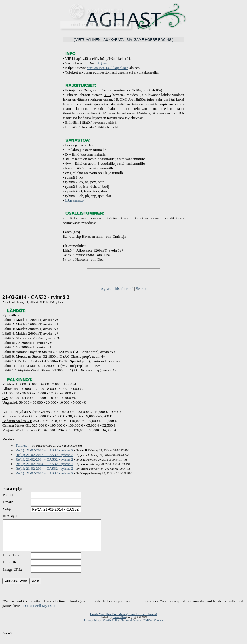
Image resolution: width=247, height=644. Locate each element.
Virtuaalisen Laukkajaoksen (108, 68)
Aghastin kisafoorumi (117, 289)
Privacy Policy (93, 626)
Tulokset (22, 445)
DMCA (148, 626)
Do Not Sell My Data (39, 612)
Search (141, 289)
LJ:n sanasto (74, 200)
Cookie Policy (111, 626)
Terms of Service (131, 626)
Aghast (103, 63)
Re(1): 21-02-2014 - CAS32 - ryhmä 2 (44, 450)
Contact (158, 626)
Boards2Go (119, 623)
